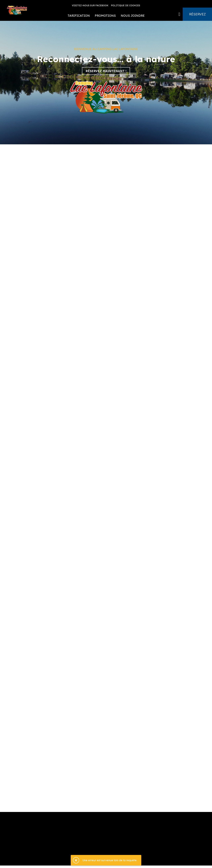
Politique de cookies (126, 5)
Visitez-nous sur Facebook (90, 5)
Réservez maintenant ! (106, 71)
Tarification (79, 16)
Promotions (105, 16)
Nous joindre (133, 16)
